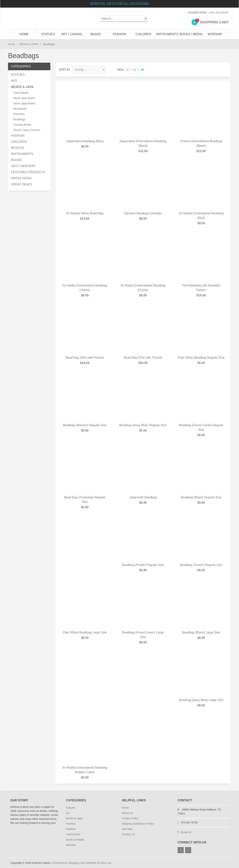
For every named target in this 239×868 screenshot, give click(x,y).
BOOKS (16, 160)
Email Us (186, 832)
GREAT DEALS (22, 184)
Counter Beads (22, 125)
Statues (71, 808)
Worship (71, 845)
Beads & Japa (74, 818)
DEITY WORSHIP (23, 166)
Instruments (73, 834)
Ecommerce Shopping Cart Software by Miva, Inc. (83, 863)
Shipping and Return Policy (138, 824)
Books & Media (75, 840)
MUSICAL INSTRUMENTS (22, 151)
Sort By (65, 69)
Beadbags (19, 119)
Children (71, 829)
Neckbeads (20, 109)
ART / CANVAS (72, 34)
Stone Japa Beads (24, 103)
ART (14, 81)
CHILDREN (143, 34)
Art (68, 813)
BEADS (95, 34)
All (142, 70)
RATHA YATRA (21, 178)
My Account (219, 13)
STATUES (48, 34)
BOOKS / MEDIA (191, 34)
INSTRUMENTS (167, 34)
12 (127, 70)
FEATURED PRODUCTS (28, 172)
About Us (127, 813)
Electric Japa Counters (27, 130)
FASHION (119, 34)
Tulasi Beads (21, 93)
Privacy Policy (130, 818)
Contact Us (128, 834)
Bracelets (19, 114)
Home (24, 34)
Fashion (71, 824)
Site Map (127, 829)
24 (135, 70)
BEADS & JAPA (29, 44)
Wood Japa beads (24, 98)
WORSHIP (215, 34)
